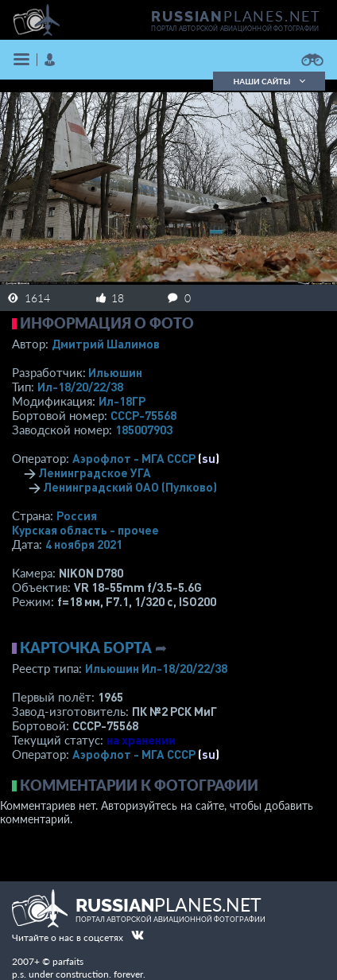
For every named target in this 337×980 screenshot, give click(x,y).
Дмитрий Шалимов (106, 344)
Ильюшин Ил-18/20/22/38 (156, 668)
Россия (77, 515)
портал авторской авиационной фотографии (235, 29)
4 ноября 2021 (84, 544)
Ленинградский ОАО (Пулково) (130, 487)
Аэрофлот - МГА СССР (134, 458)
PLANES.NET (236, 16)
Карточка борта (86, 647)
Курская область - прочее (85, 530)
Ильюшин (115, 372)
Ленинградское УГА (95, 472)
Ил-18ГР (122, 401)
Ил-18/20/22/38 (80, 387)
